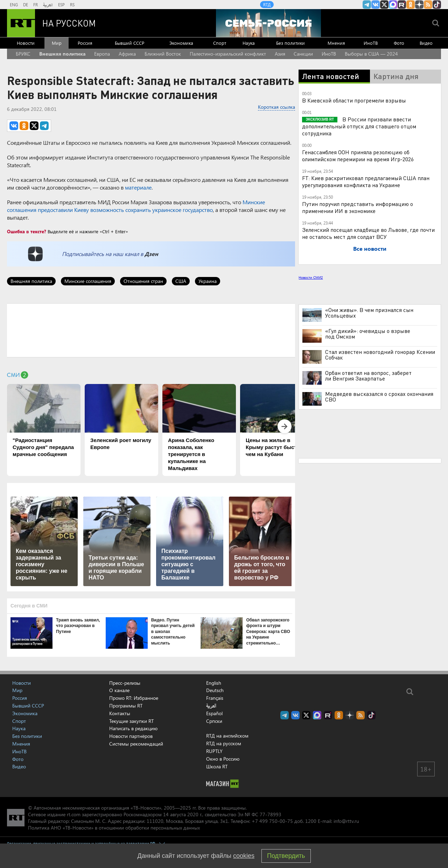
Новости (26, 43)
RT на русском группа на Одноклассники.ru (411, 5)
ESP (61, 5)
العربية (48, 5)
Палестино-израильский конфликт (228, 54)
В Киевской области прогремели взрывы (354, 100)
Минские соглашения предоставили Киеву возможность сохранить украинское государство (136, 206)
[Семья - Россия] (268, 23)
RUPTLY (214, 751)
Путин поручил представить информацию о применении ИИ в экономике (358, 207)
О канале (119, 690)
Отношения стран (143, 281)
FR (36, 5)
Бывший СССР (129, 43)
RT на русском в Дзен (419, 5)
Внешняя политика (62, 54)
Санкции (303, 54)
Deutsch (215, 690)
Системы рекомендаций (136, 744)
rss (428, 5)
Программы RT (126, 706)
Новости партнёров (131, 736)
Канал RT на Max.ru (393, 5)
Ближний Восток (163, 54)
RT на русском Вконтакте (376, 5)
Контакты (120, 713)
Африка (127, 54)
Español (214, 713)
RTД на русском (224, 743)
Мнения (336, 43)
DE (26, 5)
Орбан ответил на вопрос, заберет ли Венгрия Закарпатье (368, 376)
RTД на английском (227, 736)
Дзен (151, 254)
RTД (267, 5)
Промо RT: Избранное (134, 698)
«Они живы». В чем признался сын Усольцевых (369, 313)
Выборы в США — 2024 (371, 54)
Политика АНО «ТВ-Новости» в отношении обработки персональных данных (114, 828)
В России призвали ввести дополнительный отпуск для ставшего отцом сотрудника (359, 126)
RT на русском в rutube (402, 5)
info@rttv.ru (346, 821)
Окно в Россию (223, 759)
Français (215, 698)
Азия (280, 54)
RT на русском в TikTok (437, 5)
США (181, 281)
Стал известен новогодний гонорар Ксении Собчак (380, 355)
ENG (14, 5)
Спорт (220, 43)
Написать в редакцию (133, 728)
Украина (208, 281)
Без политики (290, 43)
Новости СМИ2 (311, 277)
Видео (426, 43)
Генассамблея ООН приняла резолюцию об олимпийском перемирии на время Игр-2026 (358, 155)
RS (72, 5)
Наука (249, 43)
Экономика (181, 43)
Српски (214, 721)
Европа (102, 54)
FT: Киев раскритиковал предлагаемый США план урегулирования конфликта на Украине (366, 181)
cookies (244, 856)
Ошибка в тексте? (27, 231)
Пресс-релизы (125, 683)
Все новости (370, 248)
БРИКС (23, 54)
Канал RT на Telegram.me (367, 5)
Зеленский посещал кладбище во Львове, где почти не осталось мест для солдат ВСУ (368, 233)
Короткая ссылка (276, 107)
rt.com (74, 814)
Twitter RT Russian (384, 5)
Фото (399, 43)
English (214, 683)
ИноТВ (371, 43)
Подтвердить (286, 856)
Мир (57, 43)
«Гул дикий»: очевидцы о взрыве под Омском (368, 334)
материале (138, 187)
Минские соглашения (88, 281)
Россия (85, 43)
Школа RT (217, 766)
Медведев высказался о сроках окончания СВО (379, 397)
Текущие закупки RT (131, 721)
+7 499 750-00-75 (272, 821)
